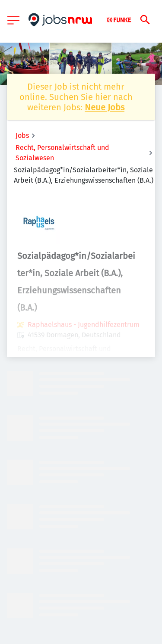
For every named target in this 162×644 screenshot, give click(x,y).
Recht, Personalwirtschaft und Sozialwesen (62, 153)
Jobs (22, 135)
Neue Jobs (105, 107)
